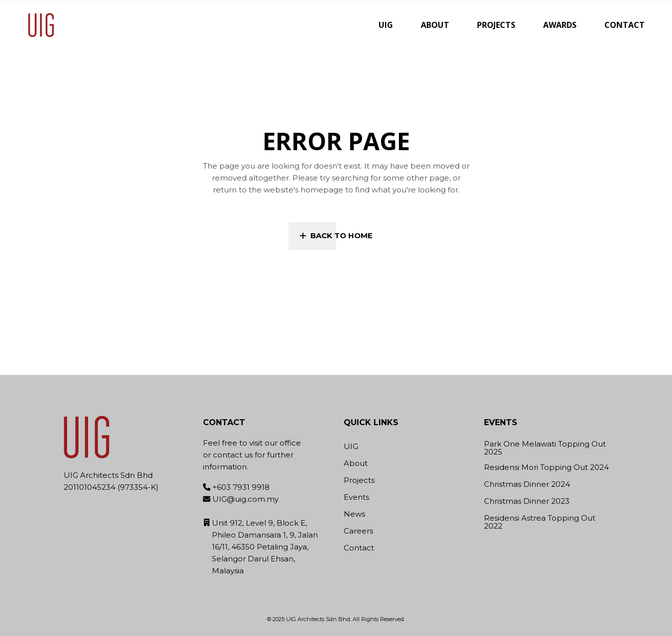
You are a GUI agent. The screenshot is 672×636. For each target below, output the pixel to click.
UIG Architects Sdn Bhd (318, 619)
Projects (359, 480)
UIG (351, 446)
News (354, 514)
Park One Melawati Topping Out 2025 (545, 448)
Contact (359, 548)
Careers (358, 531)
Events (356, 497)
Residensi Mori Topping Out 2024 (546, 468)
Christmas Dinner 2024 (527, 485)
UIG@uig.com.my (245, 499)
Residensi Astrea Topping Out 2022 (540, 522)
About (356, 463)
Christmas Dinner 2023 (527, 501)
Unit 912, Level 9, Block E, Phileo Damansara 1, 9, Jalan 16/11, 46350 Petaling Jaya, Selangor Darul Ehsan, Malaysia (265, 547)
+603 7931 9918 (241, 487)
